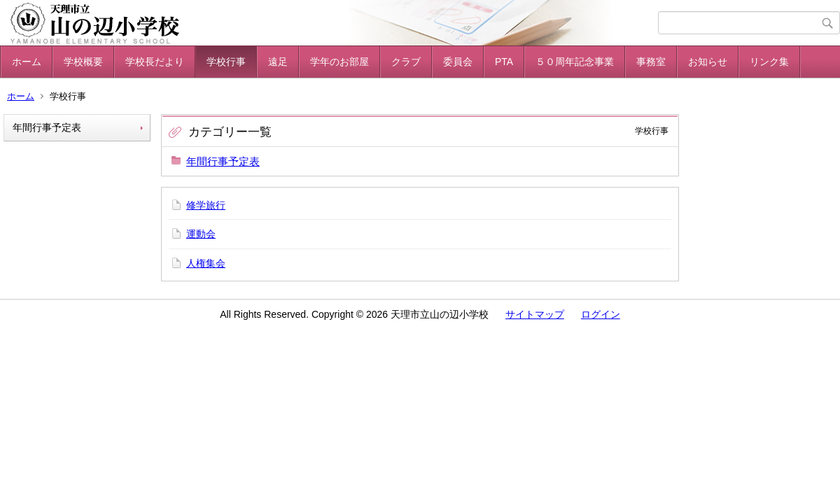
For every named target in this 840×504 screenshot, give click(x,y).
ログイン (601, 314)
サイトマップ (535, 314)
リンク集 (769, 62)
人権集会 (206, 263)
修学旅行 (206, 205)
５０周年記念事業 (575, 62)
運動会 (201, 234)
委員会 (458, 62)
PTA (504, 62)
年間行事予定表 (47, 127)
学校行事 (226, 62)
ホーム (27, 62)
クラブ (406, 62)
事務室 (651, 62)
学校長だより (155, 62)
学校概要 (83, 62)
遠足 (278, 62)
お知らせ (708, 62)
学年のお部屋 (339, 62)
